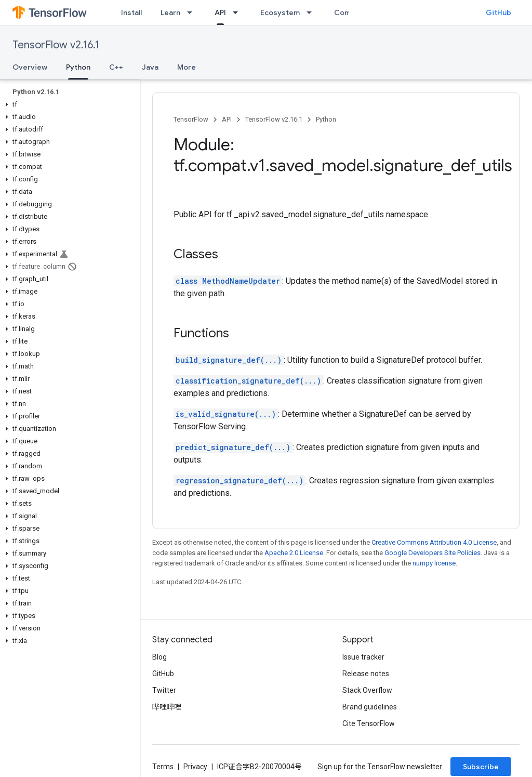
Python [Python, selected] (78, 67)
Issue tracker (363, 657)
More (187, 67)
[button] (68, 104)
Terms (163, 767)
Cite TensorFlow (369, 723)
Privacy (195, 767)
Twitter (164, 690)
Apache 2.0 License (294, 553)
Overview (30, 67)
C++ (116, 67)
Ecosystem (280, 12)
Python (326, 119)
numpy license (434, 563)
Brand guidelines (370, 707)
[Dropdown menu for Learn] (193, 12)
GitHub (498, 12)
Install (131, 12)
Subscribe (481, 767)
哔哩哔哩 (167, 707)
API (227, 119)
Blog (159, 657)
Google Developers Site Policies (433, 553)
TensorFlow (191, 119)
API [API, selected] (220, 12)
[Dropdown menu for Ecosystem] (312, 12)
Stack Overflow (367, 690)
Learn (170, 12)
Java (150, 67)
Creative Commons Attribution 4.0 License (434, 542)
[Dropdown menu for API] (238, 12)
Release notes (366, 674)
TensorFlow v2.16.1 (56, 45)
